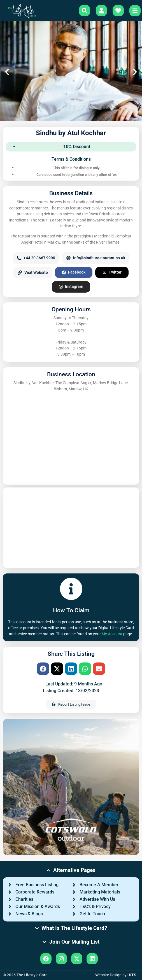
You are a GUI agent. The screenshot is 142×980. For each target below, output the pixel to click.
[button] (7, 72)
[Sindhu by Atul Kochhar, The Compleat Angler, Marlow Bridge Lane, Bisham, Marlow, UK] (71, 438)
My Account (112, 634)
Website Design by (116, 975)
